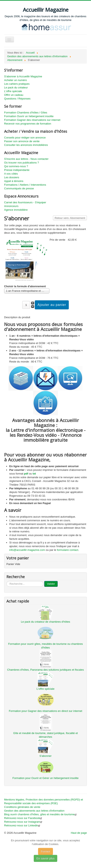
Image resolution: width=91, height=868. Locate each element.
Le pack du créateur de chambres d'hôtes (46, 622)
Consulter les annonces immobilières (26, 145)
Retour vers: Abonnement (70, 218)
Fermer (45, 851)
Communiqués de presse (19, 188)
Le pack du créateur (16, 87)
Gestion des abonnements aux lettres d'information (34, 811)
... (6, 581)
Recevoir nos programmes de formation (28, 124)
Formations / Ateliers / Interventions (25, 185)
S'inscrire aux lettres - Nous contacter (26, 159)
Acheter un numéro (16, 80)
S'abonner (46, 756)
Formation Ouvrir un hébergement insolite (29, 116)
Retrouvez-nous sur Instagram (23, 822)
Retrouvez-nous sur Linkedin (22, 825)
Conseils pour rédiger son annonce (25, 138)
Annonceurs (11, 206)
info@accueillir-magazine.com (27, 550)
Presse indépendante (17, 170)
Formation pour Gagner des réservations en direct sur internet (45, 711)
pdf (26, 474)
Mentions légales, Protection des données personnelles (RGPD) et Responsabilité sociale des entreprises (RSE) (44, 801)
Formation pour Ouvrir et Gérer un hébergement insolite (46, 778)
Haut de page (79, 833)
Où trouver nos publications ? (22, 163)
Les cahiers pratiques (17, 84)
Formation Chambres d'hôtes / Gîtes (26, 113)
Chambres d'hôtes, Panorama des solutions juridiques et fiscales (45, 670)
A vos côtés (11, 174)
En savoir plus (45, 858)
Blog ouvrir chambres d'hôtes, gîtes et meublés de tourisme (40, 814)
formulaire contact (67, 550)
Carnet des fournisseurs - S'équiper (25, 202)
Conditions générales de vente (22, 807)
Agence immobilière (16, 210)
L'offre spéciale (13, 91)
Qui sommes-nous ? (16, 166)
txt (34, 474)
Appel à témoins (14, 181)
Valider (51, 584)
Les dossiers (12, 177)
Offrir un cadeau (14, 95)
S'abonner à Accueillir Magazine (23, 76)
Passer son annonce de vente (22, 141)
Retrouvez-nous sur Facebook (23, 818)
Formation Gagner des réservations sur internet (32, 120)
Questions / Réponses (17, 99)
